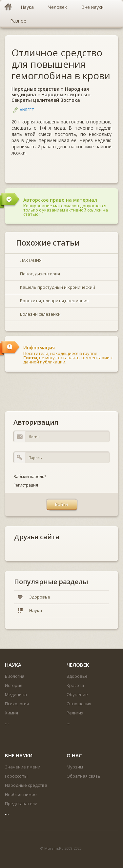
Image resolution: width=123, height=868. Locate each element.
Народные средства (36, 89)
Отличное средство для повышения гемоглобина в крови (61, 64)
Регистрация (26, 485)
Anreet (27, 110)
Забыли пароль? (30, 477)
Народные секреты (64, 94)
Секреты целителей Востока (46, 100)
